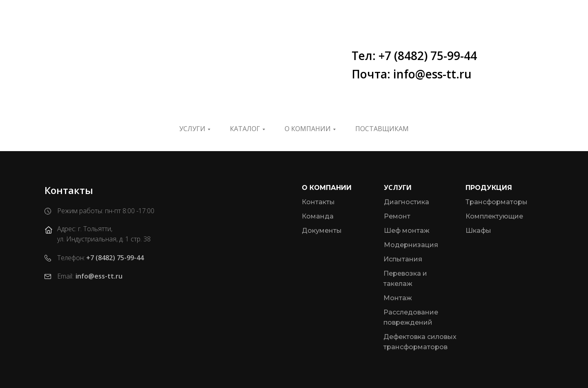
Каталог (245, 129)
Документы (322, 231)
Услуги (192, 129)
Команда (318, 216)
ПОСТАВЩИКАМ (382, 129)
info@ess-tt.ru (99, 276)
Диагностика (406, 202)
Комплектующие (494, 216)
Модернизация (411, 245)
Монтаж (398, 298)
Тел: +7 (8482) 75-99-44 (414, 56)
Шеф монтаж (407, 231)
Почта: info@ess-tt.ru (412, 74)
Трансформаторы (497, 202)
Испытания (403, 259)
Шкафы (478, 231)
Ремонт (397, 216)
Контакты (318, 202)
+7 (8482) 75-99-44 (115, 258)
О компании (308, 129)
